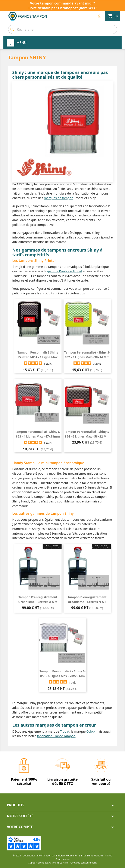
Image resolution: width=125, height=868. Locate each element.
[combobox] (63, 29)
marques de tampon (59, 198)
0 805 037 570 (61, 863)
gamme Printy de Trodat (65, 271)
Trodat (65, 731)
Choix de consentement (84, 863)
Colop (90, 731)
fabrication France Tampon (56, 736)
